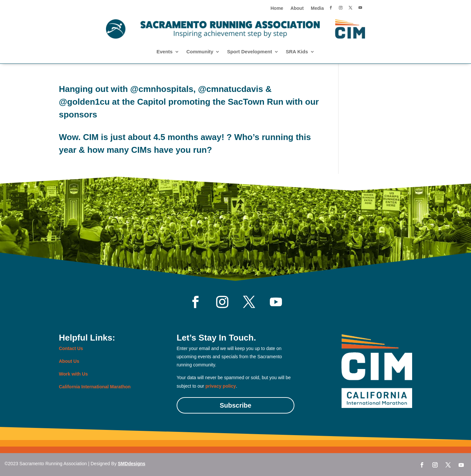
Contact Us (71, 348)
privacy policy (221, 386)
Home (277, 8)
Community (200, 52)
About (297, 8)
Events (164, 52)
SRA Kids (297, 52)
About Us (69, 361)
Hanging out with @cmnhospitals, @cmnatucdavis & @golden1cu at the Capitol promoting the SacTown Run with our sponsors (189, 102)
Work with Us (73, 374)
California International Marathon (95, 387)
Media (317, 8)
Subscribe (236, 405)
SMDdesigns (131, 464)
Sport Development (250, 52)
